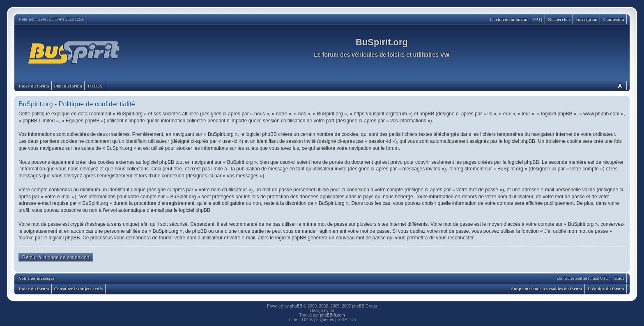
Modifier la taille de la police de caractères (620, 86)
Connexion (614, 19)
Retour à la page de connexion (56, 257)
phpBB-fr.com (332, 315)
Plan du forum (68, 86)
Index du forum (34, 86)
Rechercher (559, 19)
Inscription (587, 19)
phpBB (296, 306)
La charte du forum (509, 19)
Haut (619, 278)
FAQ (538, 19)
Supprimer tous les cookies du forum (547, 289)
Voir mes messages (37, 278)
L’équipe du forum (606, 289)
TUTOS (95, 86)
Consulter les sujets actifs (78, 289)
